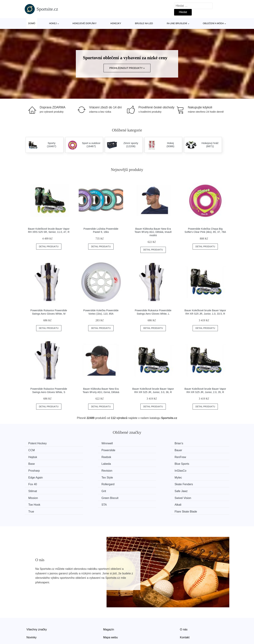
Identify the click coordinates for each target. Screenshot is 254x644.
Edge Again (194, 463)
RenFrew (35, 457)
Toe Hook (193, 483)
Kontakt (185, 615)
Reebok (191, 450)
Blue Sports (194, 457)
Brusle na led (144, 23)
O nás (184, 607)
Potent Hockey (38, 443)
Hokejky (116, 23)
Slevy (30, 623)
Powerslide (36, 450)
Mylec (85, 470)
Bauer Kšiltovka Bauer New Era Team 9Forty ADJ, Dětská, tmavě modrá (153, 232)
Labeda (139, 457)
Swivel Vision (142, 483)
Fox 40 (138, 470)
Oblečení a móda (213, 23)
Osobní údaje (112, 623)
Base (85, 457)
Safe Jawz (193, 476)
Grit (136, 476)
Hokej (53, 23)
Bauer (85, 450)
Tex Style (35, 470)
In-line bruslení (177, 23)
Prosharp (35, 463)
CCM (190, 443)
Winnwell (87, 443)
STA (32, 490)
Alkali (85, 490)
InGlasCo (140, 463)
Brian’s (138, 443)
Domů (32, 23)
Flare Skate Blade (198, 490)
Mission (34, 483)
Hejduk (138, 450)
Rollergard (193, 470)
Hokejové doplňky (85, 23)
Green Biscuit (90, 483)
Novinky (31, 615)
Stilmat (86, 476)
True (137, 490)
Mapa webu (111, 615)
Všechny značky (37, 607)
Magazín (109, 607)
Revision (87, 463)
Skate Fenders (38, 476)
